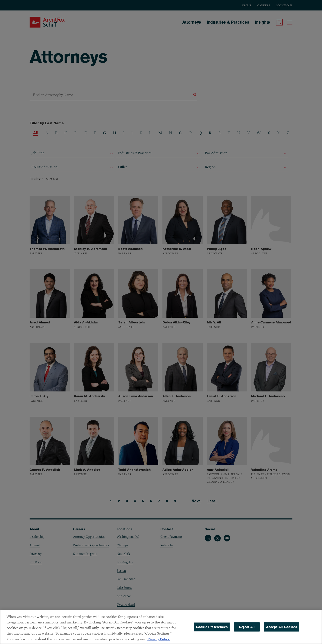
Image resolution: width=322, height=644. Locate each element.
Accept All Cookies (282, 630)
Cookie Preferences (212, 630)
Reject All (247, 630)
